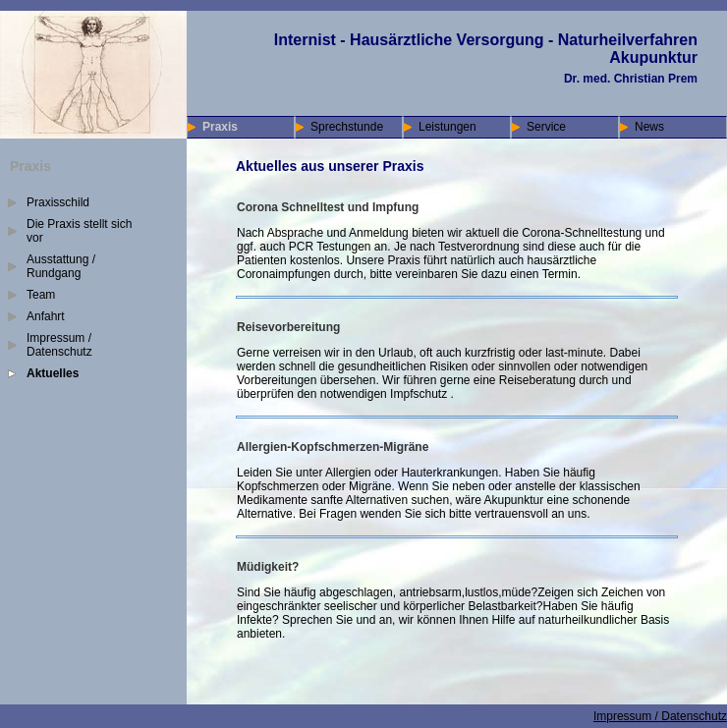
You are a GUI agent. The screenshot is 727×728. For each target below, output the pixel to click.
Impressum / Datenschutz (59, 345)
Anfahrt (46, 316)
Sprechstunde (347, 127)
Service (546, 127)
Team (41, 295)
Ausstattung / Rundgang (61, 266)
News (649, 127)
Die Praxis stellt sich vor (79, 231)
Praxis (220, 127)
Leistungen (447, 127)
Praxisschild (58, 202)
